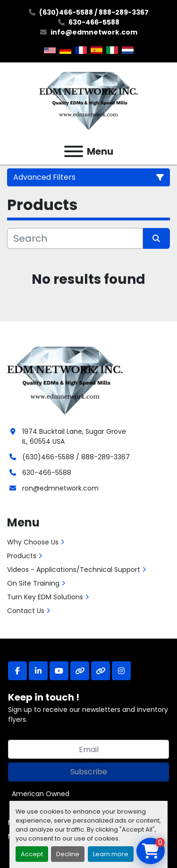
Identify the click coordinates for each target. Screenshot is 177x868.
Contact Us (26, 611)
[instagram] (121, 671)
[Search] (75, 238)
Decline (68, 854)
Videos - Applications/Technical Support (74, 570)
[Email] (88, 749)
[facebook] (17, 671)
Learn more (111, 854)
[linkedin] (38, 671)
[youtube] (59, 671)
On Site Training (33, 583)
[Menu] (74, 151)
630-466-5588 (94, 22)
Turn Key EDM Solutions (45, 597)
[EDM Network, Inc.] (65, 379)
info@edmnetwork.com (94, 32)
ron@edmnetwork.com (60, 488)
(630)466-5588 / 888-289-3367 (94, 12)
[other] (80, 671)
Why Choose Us (33, 542)
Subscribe (89, 772)
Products (22, 556)
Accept (32, 854)
